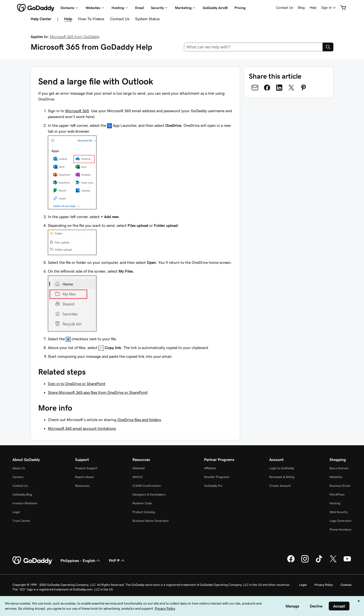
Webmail (139, 468)
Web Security (339, 512)
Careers (18, 477)
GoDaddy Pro (213, 486)
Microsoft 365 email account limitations (82, 428)
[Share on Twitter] (291, 88)
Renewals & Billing (282, 477)
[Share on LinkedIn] (279, 88)
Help (313, 8)
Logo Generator (341, 521)
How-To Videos (91, 19)
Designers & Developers (149, 494)
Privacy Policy (324, 585)
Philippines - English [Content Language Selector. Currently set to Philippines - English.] (81, 561)
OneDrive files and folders (139, 420)
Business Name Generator (151, 521)
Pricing (240, 8)
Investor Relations (25, 503)
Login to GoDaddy (282, 468)
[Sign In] (329, 8)
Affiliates (210, 468)
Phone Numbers (340, 529)
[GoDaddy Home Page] (33, 561)
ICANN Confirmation (147, 486)
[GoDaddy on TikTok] (319, 562)
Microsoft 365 (77, 111)
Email (140, 8)
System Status (147, 19)
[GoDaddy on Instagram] (305, 562)
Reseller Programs (217, 477)
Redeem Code (142, 503)
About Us (19, 468)
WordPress (337, 494)
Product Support (86, 468)
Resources (82, 486)
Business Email (340, 486)
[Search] (328, 47)
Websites (336, 477)
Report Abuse (84, 477)
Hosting (335, 503)
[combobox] (253, 47)
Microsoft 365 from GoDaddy (75, 37)
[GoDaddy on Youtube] (347, 562)
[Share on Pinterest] (303, 88)
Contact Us (285, 8)
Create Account (280, 486)
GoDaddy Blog (22, 494)
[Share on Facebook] (267, 88)
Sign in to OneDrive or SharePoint (77, 384)
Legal (16, 512)
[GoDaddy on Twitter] (333, 562)
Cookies (346, 585)
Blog (301, 8)
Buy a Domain (339, 468)
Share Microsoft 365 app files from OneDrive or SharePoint (98, 392)
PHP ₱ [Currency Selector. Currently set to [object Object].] (117, 561)
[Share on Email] (255, 88)
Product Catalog (144, 512)
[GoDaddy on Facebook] (291, 562)
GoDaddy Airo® (215, 8)
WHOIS (138, 477)
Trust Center (21, 521)
